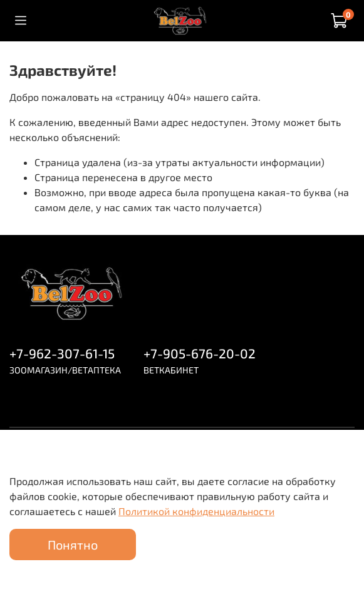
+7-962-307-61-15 (62, 353)
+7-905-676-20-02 (200, 353)
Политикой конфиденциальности (196, 511)
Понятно (73, 545)
